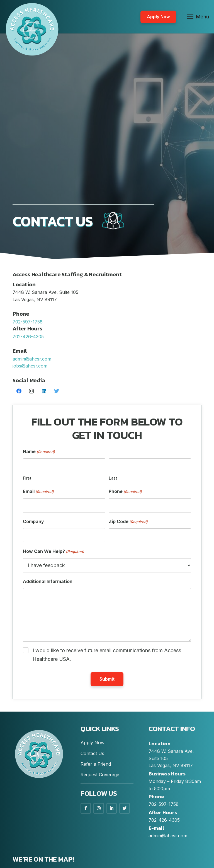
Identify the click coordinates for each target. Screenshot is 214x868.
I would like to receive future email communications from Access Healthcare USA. (107, 655)
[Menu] (198, 17)
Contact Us (92, 753)
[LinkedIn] (44, 391)
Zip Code (128, 522)
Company (33, 521)
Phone (125, 492)
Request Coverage (100, 775)
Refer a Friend (96, 764)
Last (113, 478)
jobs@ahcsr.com (30, 366)
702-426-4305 (164, 820)
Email (38, 492)
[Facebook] (19, 391)
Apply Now (93, 743)
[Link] (32, 29)
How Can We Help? (53, 552)
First (27, 478)
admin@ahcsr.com (32, 359)
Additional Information (48, 581)
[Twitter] (56, 391)
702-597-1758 (164, 804)
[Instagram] (31, 391)
